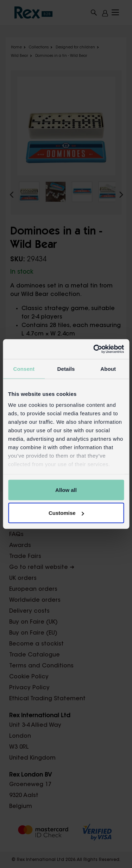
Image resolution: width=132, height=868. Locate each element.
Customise (66, 513)
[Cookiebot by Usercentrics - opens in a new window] (94, 349)
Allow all (66, 490)
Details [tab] (66, 368)
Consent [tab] (24, 368)
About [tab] (108, 368)
